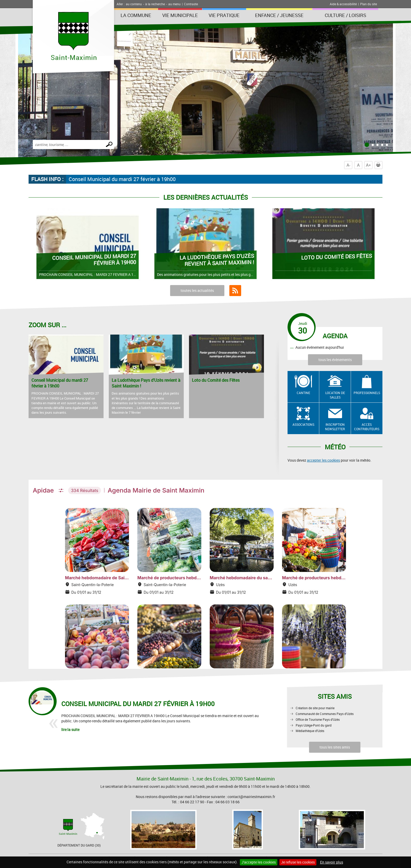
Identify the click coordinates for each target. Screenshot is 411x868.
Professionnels (367, 393)
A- (348, 165)
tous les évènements (335, 360)
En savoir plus (332, 862)
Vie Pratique (224, 15)
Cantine (303, 393)
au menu (174, 4)
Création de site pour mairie (315, 708)
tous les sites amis (335, 747)
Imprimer (379, 165)
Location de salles (335, 395)
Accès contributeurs (367, 427)
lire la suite (70, 730)
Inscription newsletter (335, 427)
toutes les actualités (197, 290)
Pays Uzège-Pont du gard (314, 725)
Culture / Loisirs (345, 15)
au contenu (134, 4)
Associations (303, 424)
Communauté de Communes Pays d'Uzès (325, 714)
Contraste (191, 4)
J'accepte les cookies (259, 862)
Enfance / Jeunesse (279, 15)
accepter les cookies (323, 460)
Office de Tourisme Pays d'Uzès (318, 719)
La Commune (136, 15)
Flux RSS (235, 291)
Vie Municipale (180, 15)
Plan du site (369, 4)
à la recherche (155, 4)
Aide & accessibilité (343, 4)
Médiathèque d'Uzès (310, 731)
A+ (368, 165)
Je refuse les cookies (298, 862)
